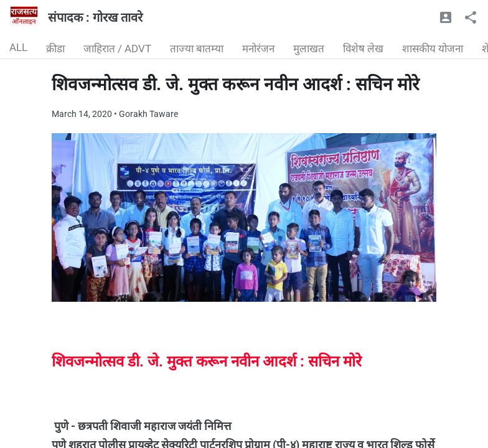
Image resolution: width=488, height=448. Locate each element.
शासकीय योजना (433, 49)
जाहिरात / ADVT (117, 49)
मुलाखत (309, 49)
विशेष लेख (363, 49)
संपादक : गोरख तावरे (95, 17)
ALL (18, 47)
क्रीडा (55, 49)
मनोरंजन (258, 49)
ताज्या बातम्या (197, 49)
